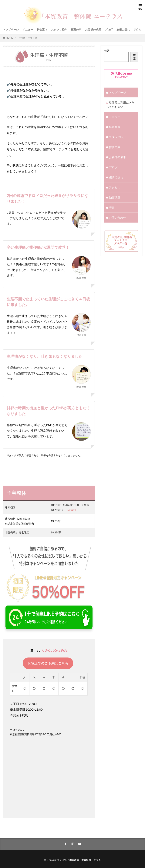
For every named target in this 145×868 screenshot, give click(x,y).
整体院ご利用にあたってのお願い (121, 104)
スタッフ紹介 (59, 29)
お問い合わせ (117, 214)
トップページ (11, 29)
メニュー (28, 29)
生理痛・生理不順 (28, 38)
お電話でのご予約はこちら (48, 663)
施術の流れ (123, 29)
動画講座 (114, 194)
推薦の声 (76, 29)
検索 (107, 51)
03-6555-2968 (55, 650)
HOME (10, 38)
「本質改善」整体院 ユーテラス (84, 858)
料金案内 (42, 29)
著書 (112, 204)
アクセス (139, 29)
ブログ (109, 29)
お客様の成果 (93, 29)
